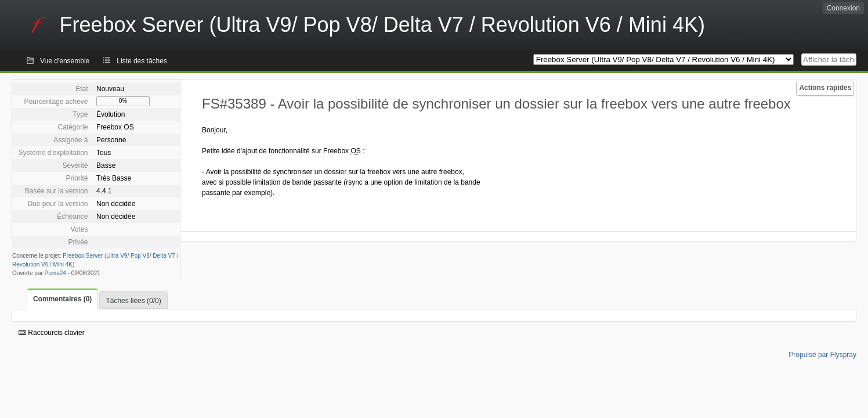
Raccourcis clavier (52, 333)
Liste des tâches (142, 61)
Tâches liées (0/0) (133, 301)
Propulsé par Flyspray (822, 355)
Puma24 (55, 273)
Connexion (843, 8)
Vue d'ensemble (65, 61)
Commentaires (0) (62, 299)
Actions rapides (825, 88)
